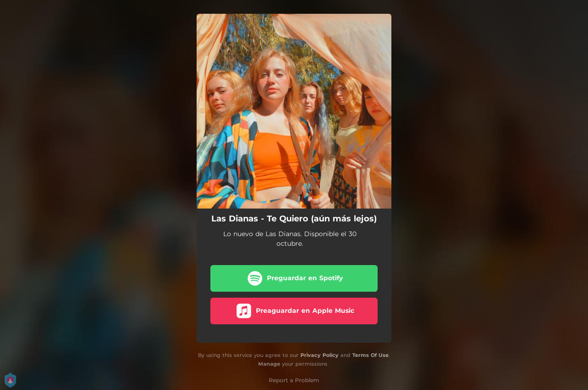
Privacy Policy (319, 355)
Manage (269, 364)
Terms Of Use (370, 355)
